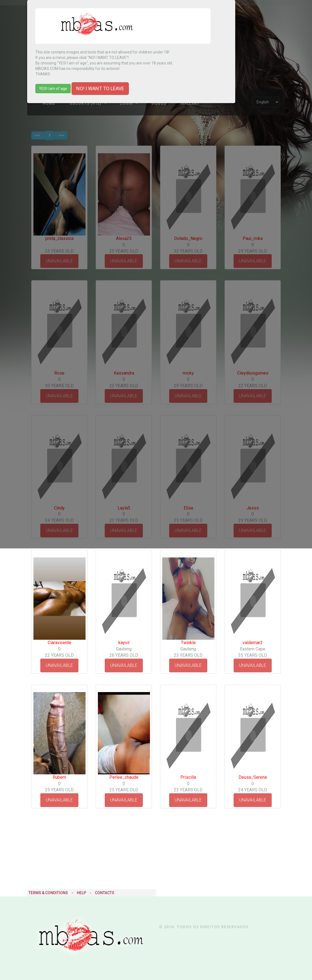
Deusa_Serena (253, 777)
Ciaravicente (59, 643)
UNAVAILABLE (59, 665)
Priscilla (188, 777)
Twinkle (188, 643)
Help (81, 893)
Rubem (59, 777)
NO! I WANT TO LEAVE (100, 88)
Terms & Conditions (48, 893)
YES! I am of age (53, 89)
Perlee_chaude (124, 777)
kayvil (124, 643)
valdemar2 (253, 643)
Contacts (105, 893)
